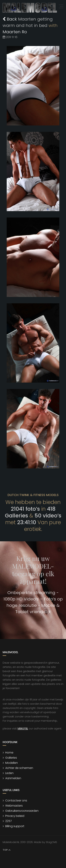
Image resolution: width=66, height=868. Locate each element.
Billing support (15, 826)
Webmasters (14, 806)
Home (9, 753)
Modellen (12, 763)
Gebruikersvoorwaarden (22, 811)
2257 (9, 821)
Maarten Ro (15, 32)
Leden (9, 773)
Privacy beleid (15, 816)
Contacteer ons (16, 800)
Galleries (11, 758)
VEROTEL (23, 729)
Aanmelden (13, 778)
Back (10, 19)
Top (7, 850)
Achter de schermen (19, 768)
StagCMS (51, 842)
